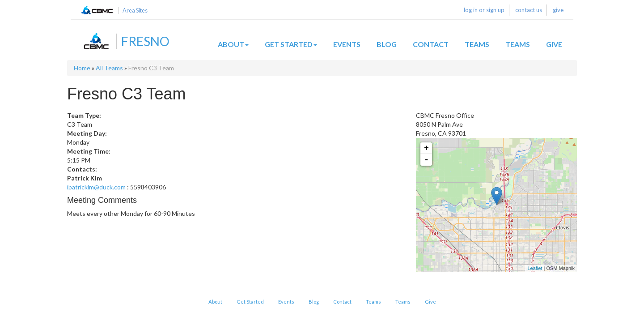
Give (554, 44)
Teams (477, 44)
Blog (387, 44)
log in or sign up (484, 10)
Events (347, 44)
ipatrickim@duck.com (96, 187)
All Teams (109, 68)
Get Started (291, 44)
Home (82, 68)
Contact (431, 44)
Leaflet (535, 268)
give (558, 10)
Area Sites (135, 11)
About (233, 44)
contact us (529, 10)
